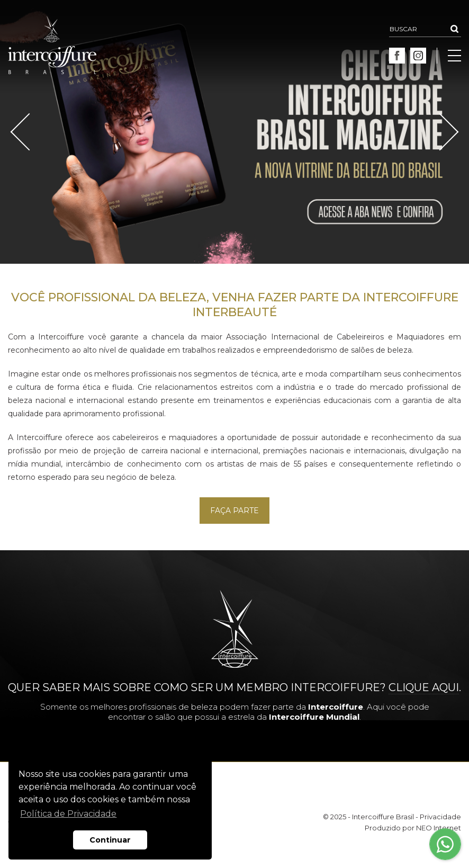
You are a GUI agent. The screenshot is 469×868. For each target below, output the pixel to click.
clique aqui (424, 687)
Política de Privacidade (68, 814)
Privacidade (440, 817)
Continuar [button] (110, 840)
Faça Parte (234, 511)
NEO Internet (439, 828)
